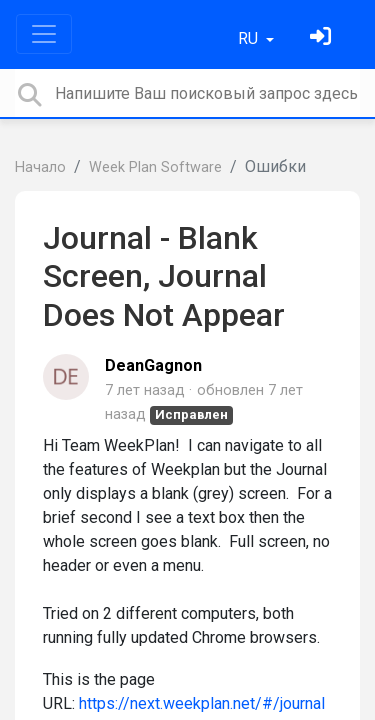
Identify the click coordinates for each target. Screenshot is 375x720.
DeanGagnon (153, 365)
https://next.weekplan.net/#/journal (202, 703)
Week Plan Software (155, 167)
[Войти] (323, 38)
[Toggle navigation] (44, 34)
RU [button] (250, 38)
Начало (40, 167)
